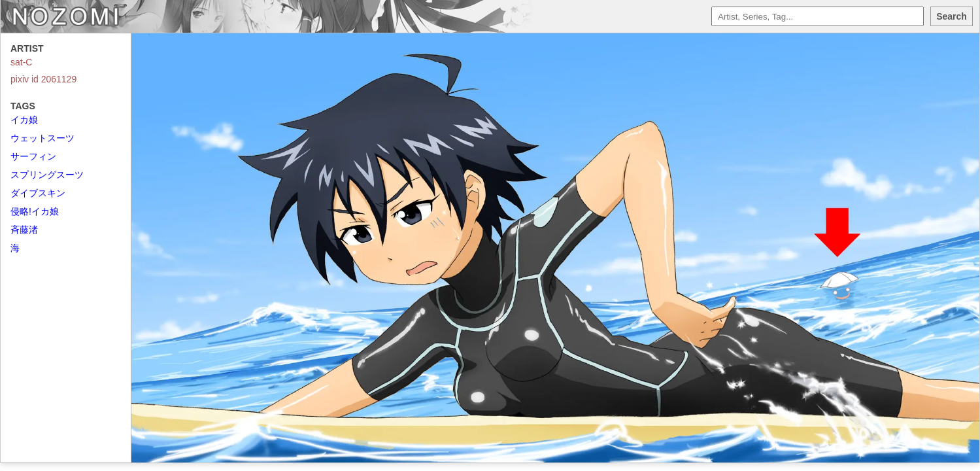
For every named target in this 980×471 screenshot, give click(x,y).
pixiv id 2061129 (43, 79)
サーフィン (33, 156)
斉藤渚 (24, 230)
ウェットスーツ (42, 138)
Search (952, 16)
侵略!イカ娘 (35, 211)
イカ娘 (24, 120)
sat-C (21, 62)
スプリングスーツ (47, 175)
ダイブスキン (38, 193)
